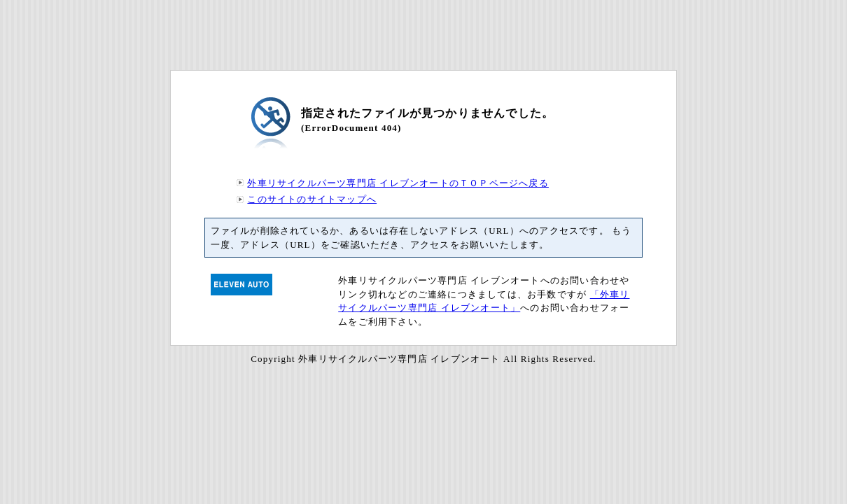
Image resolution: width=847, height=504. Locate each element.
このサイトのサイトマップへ (312, 199)
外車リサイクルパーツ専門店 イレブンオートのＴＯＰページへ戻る (398, 183)
